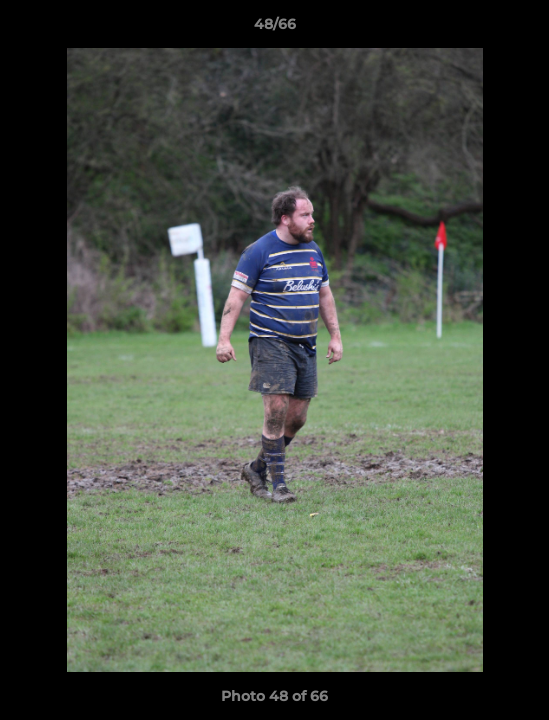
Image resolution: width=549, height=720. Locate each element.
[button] (525, 29)
